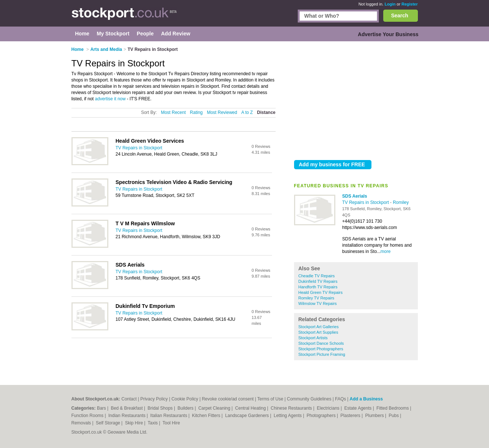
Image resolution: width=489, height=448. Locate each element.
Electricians (329, 408)
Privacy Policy (154, 399)
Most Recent (173, 112)
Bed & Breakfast (128, 408)
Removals (82, 423)
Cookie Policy (185, 399)
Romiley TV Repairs (317, 298)
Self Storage (109, 423)
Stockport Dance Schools (321, 343)
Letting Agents (288, 416)
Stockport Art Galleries (319, 327)
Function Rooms (88, 416)
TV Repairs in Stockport (366, 202)
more (386, 251)
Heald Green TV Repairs (321, 292)
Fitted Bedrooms (393, 408)
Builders (186, 408)
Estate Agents (358, 408)
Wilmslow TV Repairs (318, 303)
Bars (102, 408)
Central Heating (251, 408)
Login (390, 4)
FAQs (340, 399)
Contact (129, 399)
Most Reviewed (222, 112)
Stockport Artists (313, 338)
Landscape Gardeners (248, 416)
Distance (266, 112)
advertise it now (110, 99)
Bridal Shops (161, 408)
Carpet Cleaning (215, 408)
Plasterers (351, 416)
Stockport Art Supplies (318, 332)
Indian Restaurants (128, 416)
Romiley (401, 202)
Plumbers (375, 416)
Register (409, 4)
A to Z (247, 112)
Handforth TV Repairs (318, 287)
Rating (196, 112)
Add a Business (366, 399)
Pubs (394, 416)
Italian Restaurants (169, 416)
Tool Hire (171, 423)
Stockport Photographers (321, 349)
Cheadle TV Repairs (317, 276)
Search (400, 15)
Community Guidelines (309, 399)
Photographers (322, 416)
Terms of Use (270, 399)
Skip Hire (135, 423)
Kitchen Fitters (207, 416)
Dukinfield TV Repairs (318, 281)
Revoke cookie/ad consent (228, 399)
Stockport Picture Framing (322, 354)
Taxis (153, 423)
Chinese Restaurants (292, 408)
